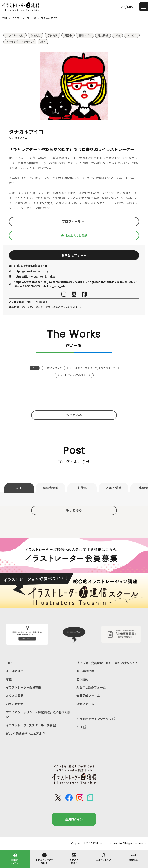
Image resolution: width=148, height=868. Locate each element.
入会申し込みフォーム (91, 687)
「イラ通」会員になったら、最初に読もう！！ (107, 663)
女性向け (36, 35)
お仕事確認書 (85, 671)
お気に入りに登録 (74, 236)
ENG (130, 7)
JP (123, 7)
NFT (81, 727)
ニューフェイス (104, 857)
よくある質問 (15, 696)
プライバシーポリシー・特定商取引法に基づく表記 (38, 715)
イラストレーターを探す (44, 858)
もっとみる (74, 415)
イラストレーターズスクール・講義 (31, 725)
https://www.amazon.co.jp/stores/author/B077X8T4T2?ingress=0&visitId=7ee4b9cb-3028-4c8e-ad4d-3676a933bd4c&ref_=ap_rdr (73, 284)
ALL (35, 368)
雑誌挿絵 (103, 35)
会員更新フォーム (88, 696)
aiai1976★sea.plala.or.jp (28, 266)
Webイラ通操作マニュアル (26, 733)
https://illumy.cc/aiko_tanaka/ (32, 276)
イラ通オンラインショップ (96, 719)
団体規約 (82, 679)
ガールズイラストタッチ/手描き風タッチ (93, 368)
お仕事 (82, 488)
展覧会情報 (51, 488)
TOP (9, 663)
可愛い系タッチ (53, 368)
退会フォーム (85, 704)
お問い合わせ (15, 704)
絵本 (43, 42)
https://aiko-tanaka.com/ (29, 271)
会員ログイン (74, 819)
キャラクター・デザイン (20, 42)
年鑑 (9, 679)
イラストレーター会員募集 (23, 687)
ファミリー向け (15, 35)
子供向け (52, 35)
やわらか (132, 35)
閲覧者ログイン (15, 858)
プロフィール (73, 221)
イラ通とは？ (15, 671)
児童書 (68, 35)
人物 (117, 35)
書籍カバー (85, 35)
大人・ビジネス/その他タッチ (74, 375)
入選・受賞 (114, 488)
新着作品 (133, 857)
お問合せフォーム (74, 255)
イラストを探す (74, 858)
